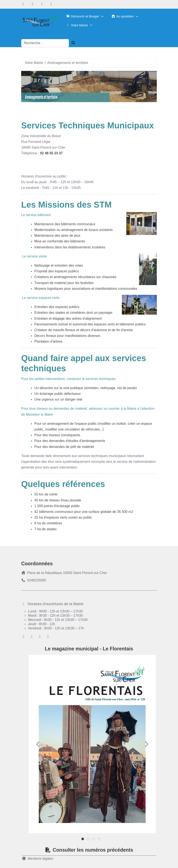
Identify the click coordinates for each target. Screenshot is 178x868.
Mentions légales (38, 859)
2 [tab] (88, 840)
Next (146, 744)
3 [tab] (94, 840)
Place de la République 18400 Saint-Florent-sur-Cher (64, 573)
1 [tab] (83, 840)
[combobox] (45, 43)
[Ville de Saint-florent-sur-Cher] (39, 21)
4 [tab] (99, 840)
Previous (38, 744)
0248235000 (34, 580)
